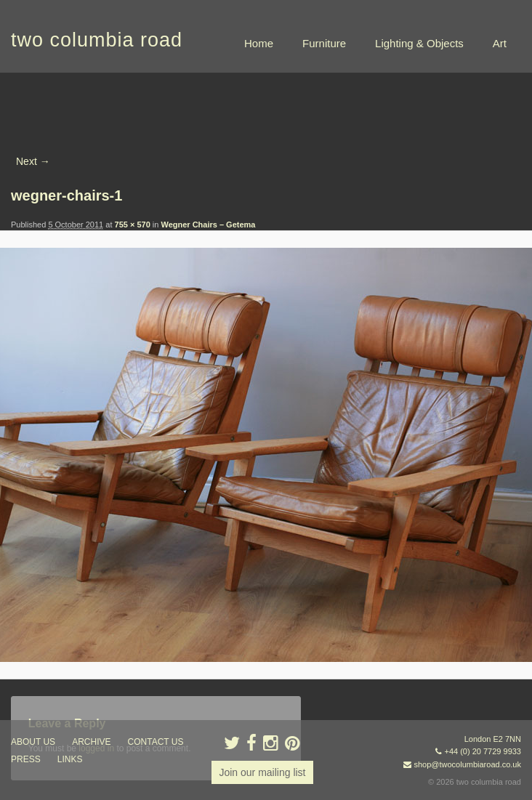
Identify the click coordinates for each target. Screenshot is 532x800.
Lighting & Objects (419, 43)
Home (259, 43)
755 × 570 (133, 225)
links (70, 759)
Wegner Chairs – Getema (208, 225)
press (26, 759)
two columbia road (97, 40)
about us (33, 742)
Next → (33, 161)
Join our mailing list (262, 772)
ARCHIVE (91, 742)
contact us (156, 742)
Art (500, 43)
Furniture (324, 43)
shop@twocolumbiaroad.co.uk (467, 764)
